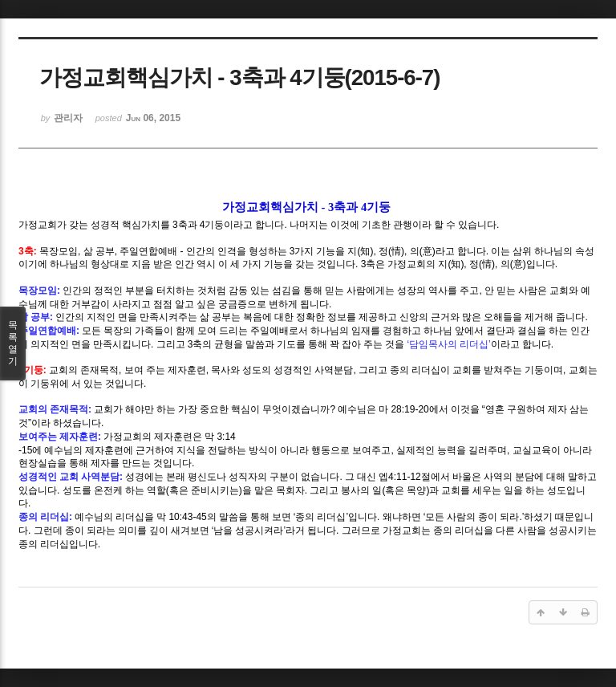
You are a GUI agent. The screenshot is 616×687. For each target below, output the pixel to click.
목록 (13, 343)
